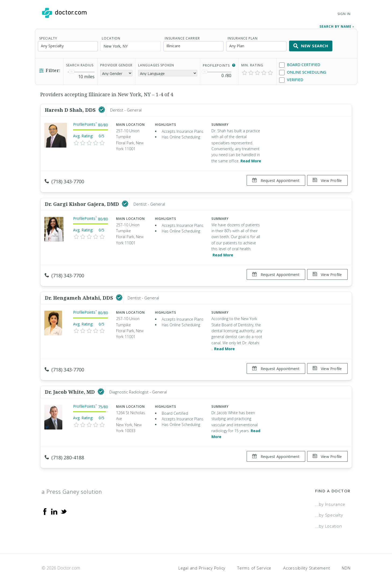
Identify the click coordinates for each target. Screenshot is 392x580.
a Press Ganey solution (72, 481)
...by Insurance (330, 493)
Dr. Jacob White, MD (71, 383)
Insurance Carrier (182, 36)
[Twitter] (64, 500)
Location (111, 36)
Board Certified (300, 63)
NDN (346, 557)
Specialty (48, 36)
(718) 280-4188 (64, 449)
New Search (311, 44)
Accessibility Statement (307, 557)
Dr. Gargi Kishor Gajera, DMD (83, 200)
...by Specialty (329, 504)
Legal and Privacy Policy (202, 557)
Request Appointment (274, 179)
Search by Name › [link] (337, 25)
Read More (251, 159)
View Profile (327, 179)
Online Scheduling (303, 71)
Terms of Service (254, 557)
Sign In (344, 14)
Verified (291, 78)
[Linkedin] (54, 500)
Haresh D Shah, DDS (71, 108)
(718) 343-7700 (64, 180)
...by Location (329, 515)
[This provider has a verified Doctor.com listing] (102, 108)
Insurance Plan (243, 36)
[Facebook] (45, 500)
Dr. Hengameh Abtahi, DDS (80, 292)
